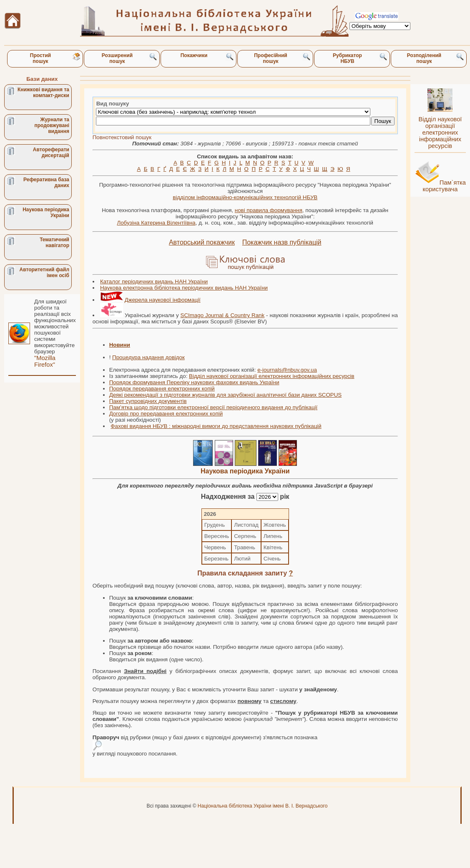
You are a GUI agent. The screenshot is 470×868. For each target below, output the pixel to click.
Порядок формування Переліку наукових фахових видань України (194, 382)
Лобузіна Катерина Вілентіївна (156, 223)
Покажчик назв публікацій (282, 242)
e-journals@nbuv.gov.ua (287, 370)
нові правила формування (269, 210)
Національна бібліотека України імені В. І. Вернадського (263, 806)
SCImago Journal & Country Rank (223, 315)
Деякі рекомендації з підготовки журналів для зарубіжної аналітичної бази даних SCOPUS (226, 395)
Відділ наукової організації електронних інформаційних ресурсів (272, 376)
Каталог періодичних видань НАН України (154, 281)
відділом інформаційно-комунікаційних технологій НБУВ (245, 197)
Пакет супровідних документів (148, 401)
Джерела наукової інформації (163, 300)
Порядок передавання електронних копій (162, 389)
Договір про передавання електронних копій (166, 414)
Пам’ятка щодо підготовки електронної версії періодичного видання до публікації (214, 407)
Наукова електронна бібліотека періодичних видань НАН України (184, 288)
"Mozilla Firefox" (45, 361)
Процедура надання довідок (148, 357)
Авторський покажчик (202, 242)
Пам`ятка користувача (444, 186)
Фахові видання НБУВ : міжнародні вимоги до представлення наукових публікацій (216, 426)
